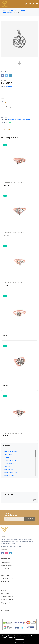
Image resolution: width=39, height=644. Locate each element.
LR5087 (5, 386)
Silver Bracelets (9, 454)
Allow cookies (20, 641)
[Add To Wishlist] (11, 107)
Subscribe (30, 519)
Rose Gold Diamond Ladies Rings (14, 183)
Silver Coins (7, 466)
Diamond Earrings (9, 475)
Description (5, 129)
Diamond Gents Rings (10, 472)
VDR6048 (6, 185)
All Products (11, 120)
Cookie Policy (11, 637)
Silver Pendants (7, 13)
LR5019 (5, 335)
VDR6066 (6, 285)
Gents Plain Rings (9, 463)
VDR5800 (6, 436)
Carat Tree (9, 87)
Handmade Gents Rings (11, 451)
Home (5, 10)
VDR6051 (6, 235)
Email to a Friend (6, 80)
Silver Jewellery (21, 10)
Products (12, 10)
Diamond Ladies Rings (11, 460)
